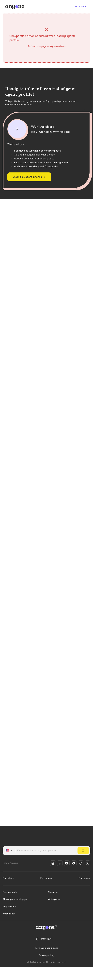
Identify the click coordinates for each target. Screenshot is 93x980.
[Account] (80, 7)
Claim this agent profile (30, 177)
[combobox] (10, 851)
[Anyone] (15, 7)
